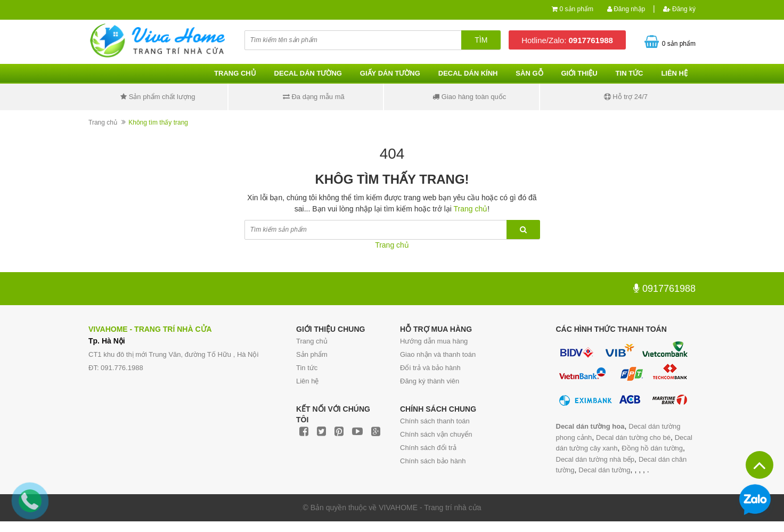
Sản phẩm (312, 354)
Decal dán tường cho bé (633, 437)
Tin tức (307, 368)
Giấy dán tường (390, 73)
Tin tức (630, 73)
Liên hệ (307, 381)
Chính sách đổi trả (428, 448)
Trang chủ (235, 73)
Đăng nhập (626, 9)
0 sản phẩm (577, 9)
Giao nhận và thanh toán (438, 354)
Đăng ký (679, 9)
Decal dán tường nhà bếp (595, 459)
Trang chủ (312, 341)
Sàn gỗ (529, 73)
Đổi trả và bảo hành (430, 368)
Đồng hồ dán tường (652, 448)
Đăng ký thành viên (430, 381)
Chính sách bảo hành (433, 461)
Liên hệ (674, 73)
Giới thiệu (579, 73)
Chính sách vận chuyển (436, 434)
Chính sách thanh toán (435, 421)
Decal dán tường (308, 73)
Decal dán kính (468, 73)
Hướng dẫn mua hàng (434, 341)
